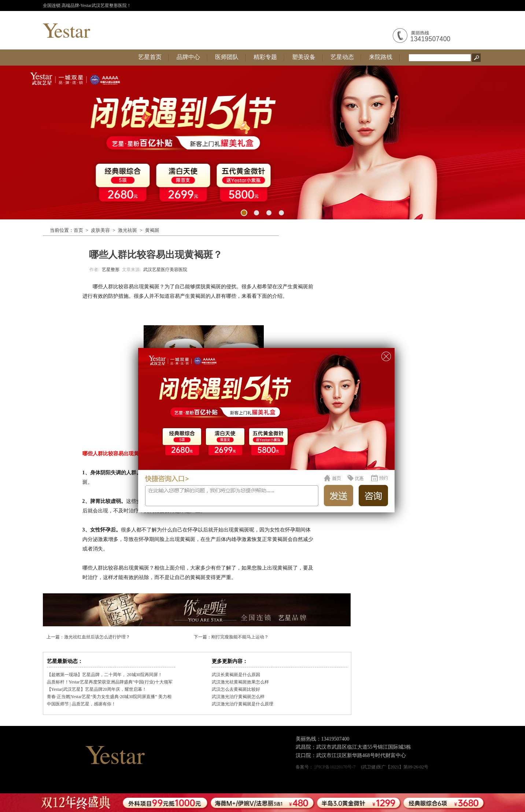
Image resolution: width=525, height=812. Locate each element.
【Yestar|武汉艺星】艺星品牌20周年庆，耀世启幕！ (97, 689)
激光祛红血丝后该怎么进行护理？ (97, 637)
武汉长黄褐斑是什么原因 (236, 675)
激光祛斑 (127, 230)
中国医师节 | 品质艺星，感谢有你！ (81, 704)
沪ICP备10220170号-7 (335, 767)
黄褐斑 (152, 230)
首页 (78, 230)
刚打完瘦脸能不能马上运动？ (240, 637)
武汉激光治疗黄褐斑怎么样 (238, 697)
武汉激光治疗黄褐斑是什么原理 (243, 704)
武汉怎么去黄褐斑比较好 (236, 689)
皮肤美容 (100, 230)
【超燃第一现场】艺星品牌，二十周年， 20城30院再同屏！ (105, 675)
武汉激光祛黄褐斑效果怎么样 (240, 682)
